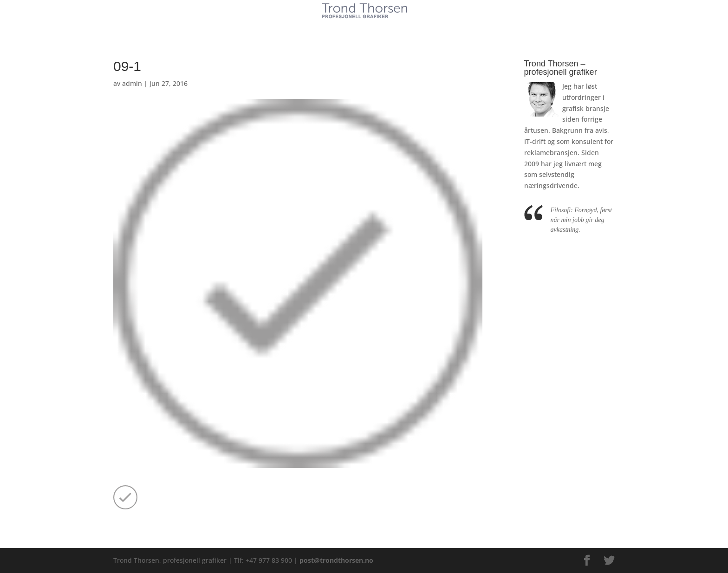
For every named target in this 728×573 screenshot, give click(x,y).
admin (132, 83)
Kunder (293, 27)
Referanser (386, 27)
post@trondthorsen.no (336, 560)
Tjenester (336, 27)
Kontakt (433, 27)
